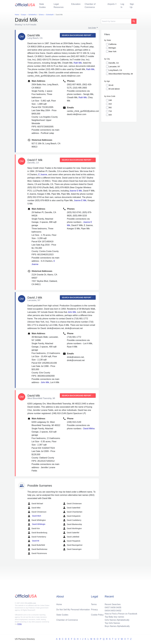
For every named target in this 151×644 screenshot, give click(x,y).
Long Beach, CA (115, 70)
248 (110, 100)
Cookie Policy (97, 615)
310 (110, 104)
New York (113, 51)
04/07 (107, 607)
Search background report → (78, 35)
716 (110, 111)
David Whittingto (36, 524)
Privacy (94, 610)
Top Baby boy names (114, 617)
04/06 (113, 607)
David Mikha (89, 429)
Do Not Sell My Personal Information (73, 610)
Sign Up (132, 6)
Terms (94, 604)
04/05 (119, 607)
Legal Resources (59, 6)
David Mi (33, 541)
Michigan (112, 48)
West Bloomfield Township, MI (121, 74)
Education (76, 4)
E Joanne (43, 174)
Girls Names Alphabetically (117, 620)
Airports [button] (111, 4)
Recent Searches (113, 604)
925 (110, 115)
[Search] (116, 21)
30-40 (111, 85)
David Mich (34, 516)
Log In (122, 6)
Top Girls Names (112, 623)
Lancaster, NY (114, 67)
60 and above (114, 89)
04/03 (113, 611)
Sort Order (92, 28)
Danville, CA (114, 63)
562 (110, 108)
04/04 (107, 611)
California (113, 44)
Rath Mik (78, 63)
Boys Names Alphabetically (117, 626)
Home (59, 604)
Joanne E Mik (76, 191)
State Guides (42, 6)
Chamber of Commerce (90, 6)
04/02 (119, 611)
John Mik (72, 312)
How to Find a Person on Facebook (121, 614)
